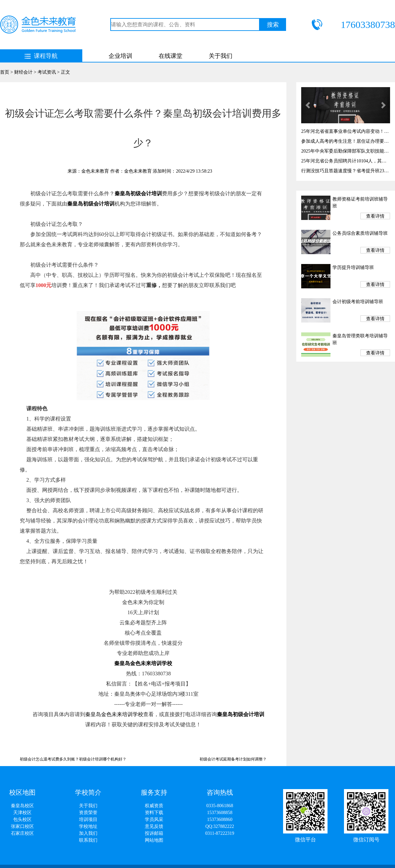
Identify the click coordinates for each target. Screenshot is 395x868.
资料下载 (154, 813)
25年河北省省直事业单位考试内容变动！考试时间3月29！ (346, 131)
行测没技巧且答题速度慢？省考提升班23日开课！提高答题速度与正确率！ (346, 171)
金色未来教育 (95, 171)
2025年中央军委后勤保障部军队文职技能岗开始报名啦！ (346, 151)
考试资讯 (47, 72)
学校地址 (88, 826)
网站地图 (154, 840)
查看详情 (375, 216)
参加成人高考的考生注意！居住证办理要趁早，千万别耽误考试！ (346, 141)
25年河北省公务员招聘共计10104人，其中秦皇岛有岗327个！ (346, 161)
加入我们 (88, 833)
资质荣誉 (88, 813)
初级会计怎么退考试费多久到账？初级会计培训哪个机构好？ (73, 759)
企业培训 (120, 56)
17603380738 (368, 24)
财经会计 (23, 72)
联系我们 (88, 840)
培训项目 (88, 820)
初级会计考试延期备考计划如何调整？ (233, 759)
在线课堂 (171, 56)
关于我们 (221, 56)
